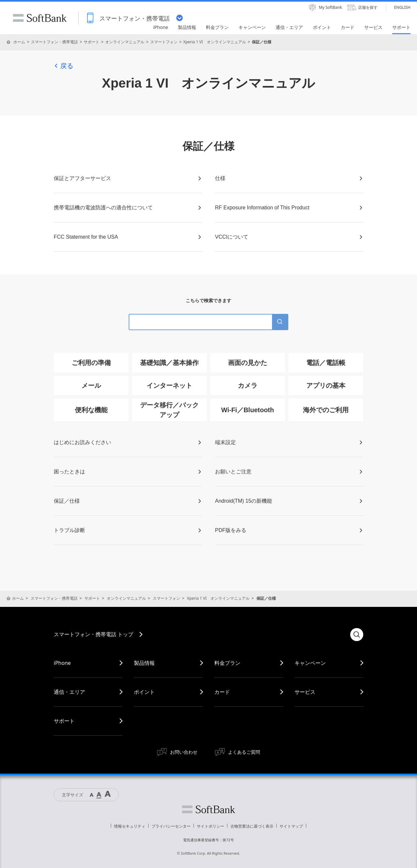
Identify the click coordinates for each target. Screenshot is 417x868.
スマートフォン (164, 42)
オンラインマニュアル (125, 42)
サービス (305, 692)
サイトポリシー (210, 826)
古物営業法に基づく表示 (252, 826)
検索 (357, 635)
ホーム (19, 42)
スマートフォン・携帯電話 (54, 42)
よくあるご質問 (244, 752)
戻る (64, 66)
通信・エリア (69, 692)
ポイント (144, 692)
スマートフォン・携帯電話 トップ (93, 634)
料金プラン (227, 663)
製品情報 (144, 663)
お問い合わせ (184, 752)
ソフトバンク (208, 809)
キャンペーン (310, 663)
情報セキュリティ (130, 826)
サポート (92, 42)
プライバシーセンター (171, 826)
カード (222, 692)
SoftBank (40, 18)
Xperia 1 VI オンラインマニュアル (214, 42)
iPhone (62, 663)
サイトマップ (291, 826)
